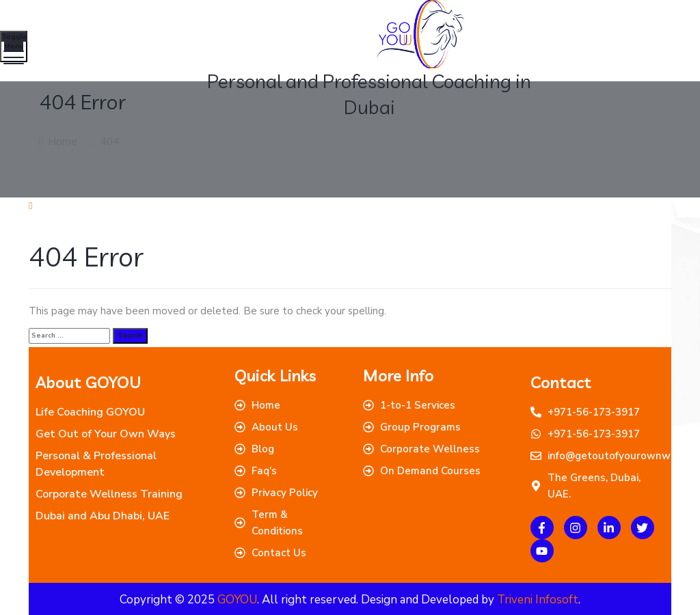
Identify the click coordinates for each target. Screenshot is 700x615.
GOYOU (237, 600)
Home (58, 141)
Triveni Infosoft (538, 600)
